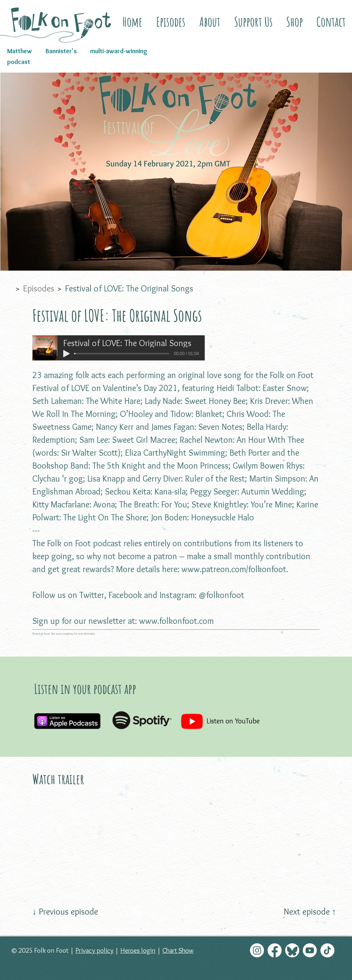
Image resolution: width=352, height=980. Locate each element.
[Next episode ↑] (310, 912)
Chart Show (178, 950)
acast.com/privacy (65, 634)
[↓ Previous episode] (65, 912)
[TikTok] (327, 950)
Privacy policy (94, 950)
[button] (210, 22)
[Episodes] (39, 288)
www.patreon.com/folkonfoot (234, 569)
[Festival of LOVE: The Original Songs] (129, 288)
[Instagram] (257, 950)
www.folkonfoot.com (176, 621)
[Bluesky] (292, 950)
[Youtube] (310, 950)
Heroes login (138, 950)
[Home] (8, 288)
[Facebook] (275, 950)
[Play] (66, 354)
